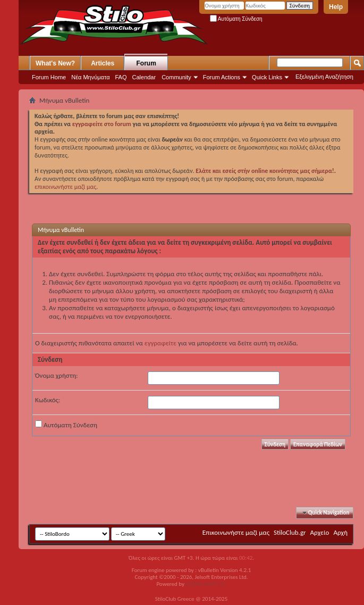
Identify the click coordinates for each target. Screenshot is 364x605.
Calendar (144, 77)
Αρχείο (320, 532)
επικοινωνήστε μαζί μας (65, 187)
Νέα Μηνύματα (90, 77)
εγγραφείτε (160, 343)
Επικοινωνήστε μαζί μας (236, 532)
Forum (146, 63)
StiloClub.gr (290, 532)
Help (336, 7)
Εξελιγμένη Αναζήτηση (324, 77)
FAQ (121, 77)
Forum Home (49, 77)
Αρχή (340, 532)
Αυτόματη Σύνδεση (236, 19)
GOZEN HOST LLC (206, 584)
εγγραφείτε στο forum (103, 124)
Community (176, 77)
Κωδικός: (48, 400)
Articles (103, 63)
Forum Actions (222, 77)
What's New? (55, 63)
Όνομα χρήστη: (56, 375)
